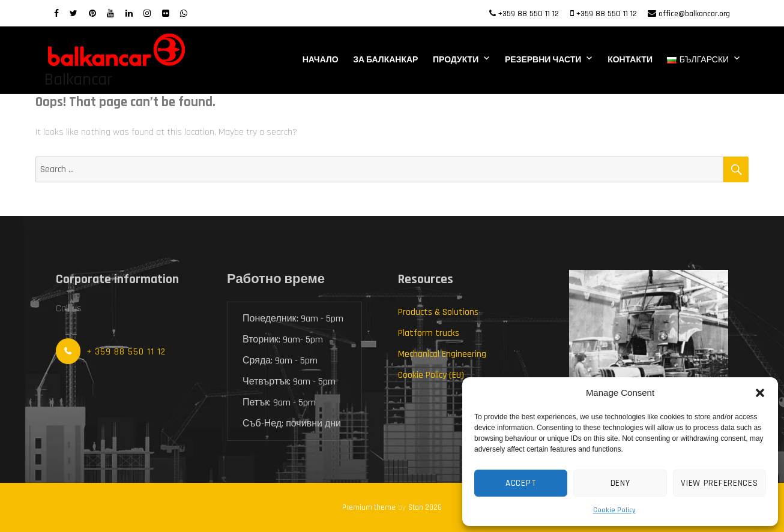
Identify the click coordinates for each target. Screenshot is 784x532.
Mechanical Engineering (442, 354)
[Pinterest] (92, 14)
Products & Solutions (438, 312)
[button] (760, 393)
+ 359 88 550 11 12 (126, 352)
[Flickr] (166, 14)
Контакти (630, 60)
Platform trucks (429, 333)
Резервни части (543, 60)
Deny (620, 483)
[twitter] (74, 14)
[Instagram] (147, 14)
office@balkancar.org (694, 14)
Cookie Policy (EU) (431, 375)
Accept (521, 483)
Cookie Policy (614, 510)
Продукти (456, 60)
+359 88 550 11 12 (529, 14)
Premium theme (369, 507)
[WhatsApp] (184, 14)
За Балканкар (385, 60)
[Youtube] (110, 14)
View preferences (719, 483)
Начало (321, 60)
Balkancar (78, 80)
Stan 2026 (425, 507)
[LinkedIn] (129, 14)
